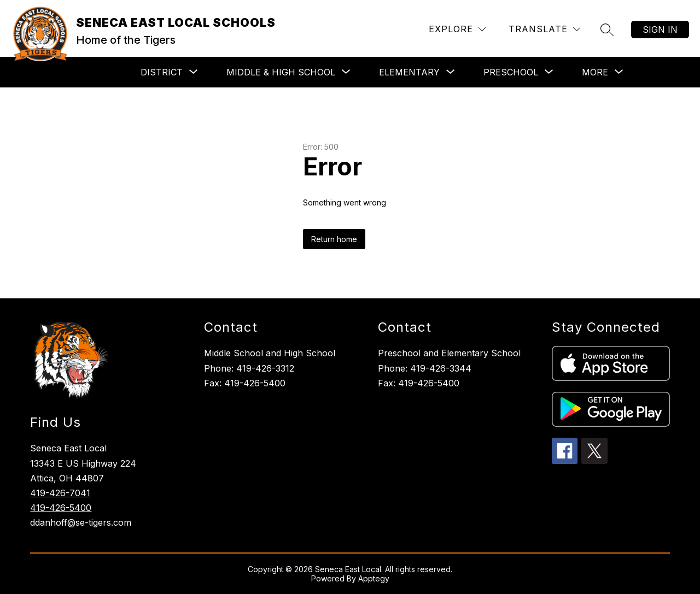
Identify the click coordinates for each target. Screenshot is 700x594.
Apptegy (374, 578)
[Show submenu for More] (595, 72)
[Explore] (457, 29)
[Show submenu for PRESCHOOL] (511, 72)
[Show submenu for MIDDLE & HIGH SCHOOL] (281, 72)
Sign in (660, 30)
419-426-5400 (61, 508)
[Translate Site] (544, 29)
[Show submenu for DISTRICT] (162, 72)
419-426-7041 (60, 493)
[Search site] (607, 30)
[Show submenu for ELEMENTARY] (409, 72)
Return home (334, 239)
